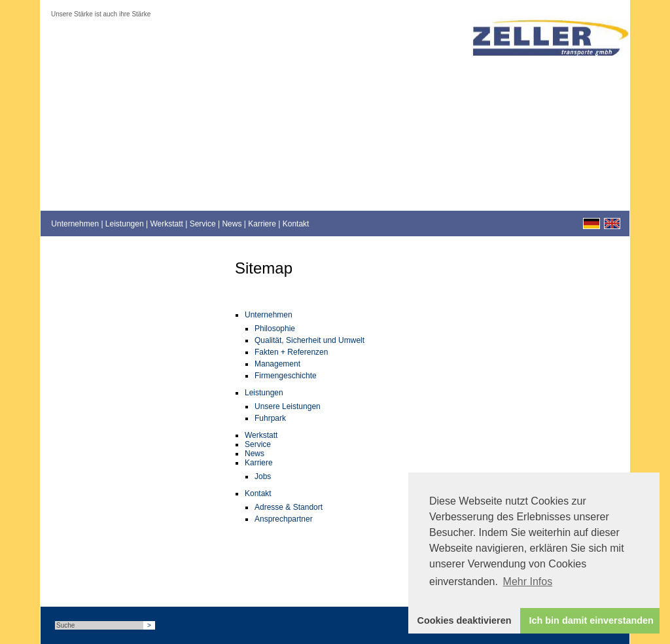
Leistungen (125, 224)
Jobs (263, 476)
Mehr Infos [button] (528, 581)
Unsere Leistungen (288, 406)
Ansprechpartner (284, 519)
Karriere (262, 224)
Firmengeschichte (286, 376)
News (232, 224)
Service (203, 224)
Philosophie (275, 329)
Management (277, 364)
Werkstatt (166, 224)
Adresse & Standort (289, 507)
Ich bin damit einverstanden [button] (591, 620)
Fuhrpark (270, 418)
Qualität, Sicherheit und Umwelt (309, 340)
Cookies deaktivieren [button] (465, 620)
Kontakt (296, 224)
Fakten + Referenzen (291, 352)
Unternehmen (75, 224)
